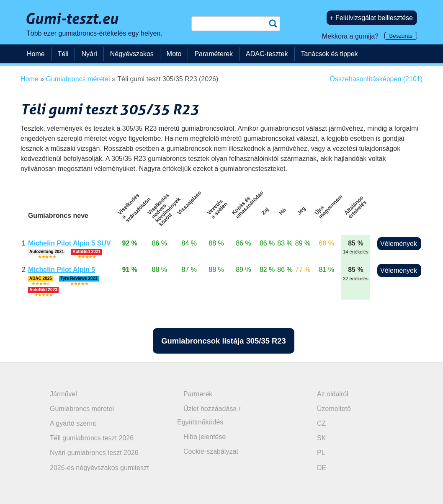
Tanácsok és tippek (330, 54)
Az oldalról (333, 394)
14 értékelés (356, 252)
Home (36, 54)
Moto (174, 54)
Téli (63, 54)
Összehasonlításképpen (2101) (376, 79)
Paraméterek (214, 54)
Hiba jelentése (205, 437)
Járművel (63, 394)
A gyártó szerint (73, 423)
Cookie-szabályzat (211, 451)
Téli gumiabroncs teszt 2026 (92, 438)
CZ (321, 423)
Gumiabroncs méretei (82, 409)
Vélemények (399, 244)
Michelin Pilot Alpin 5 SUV (70, 243)
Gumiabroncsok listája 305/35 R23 (223, 341)
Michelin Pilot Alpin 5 (62, 270)
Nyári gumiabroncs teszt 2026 (94, 453)
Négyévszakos (132, 54)
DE (322, 468)
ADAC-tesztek (267, 54)
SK (321, 438)
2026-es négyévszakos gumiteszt (99, 468)
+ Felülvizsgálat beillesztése (371, 18)
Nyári (89, 54)
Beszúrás (401, 36)
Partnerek (198, 394)
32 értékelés (356, 279)
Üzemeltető (334, 409)
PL (321, 453)
